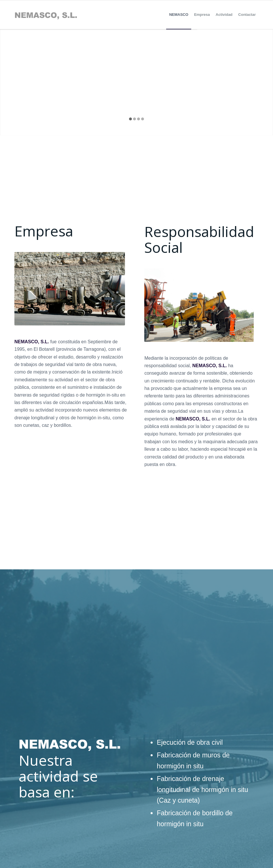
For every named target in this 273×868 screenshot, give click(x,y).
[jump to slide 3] (139, 119)
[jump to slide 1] (130, 119)
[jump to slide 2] (134, 119)
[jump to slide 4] (143, 119)
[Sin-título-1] (46, 15)
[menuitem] (179, 15)
